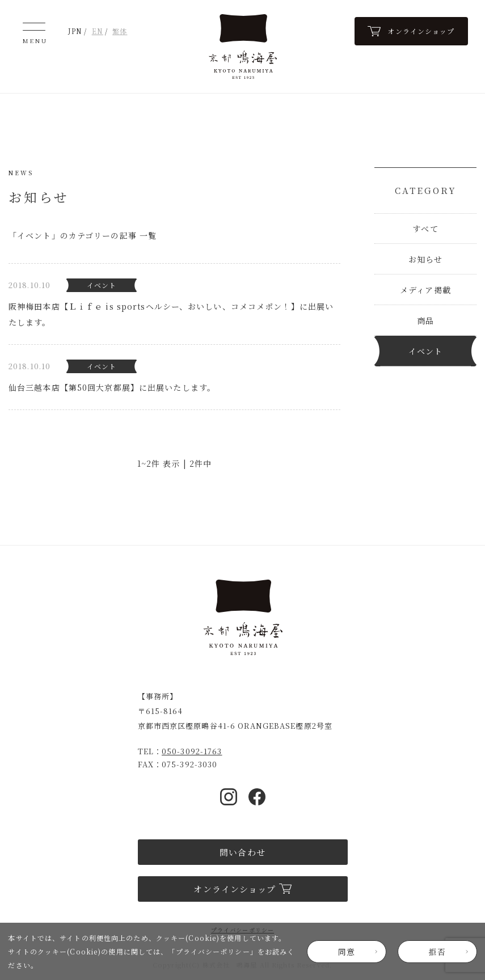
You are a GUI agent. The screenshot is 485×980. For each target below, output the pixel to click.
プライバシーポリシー (213, 951)
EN (98, 31)
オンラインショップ (242, 889)
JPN (75, 31)
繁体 (120, 31)
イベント (425, 351)
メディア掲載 (425, 290)
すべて (425, 229)
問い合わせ (242, 852)
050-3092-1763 (192, 751)
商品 (425, 320)
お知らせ (425, 259)
